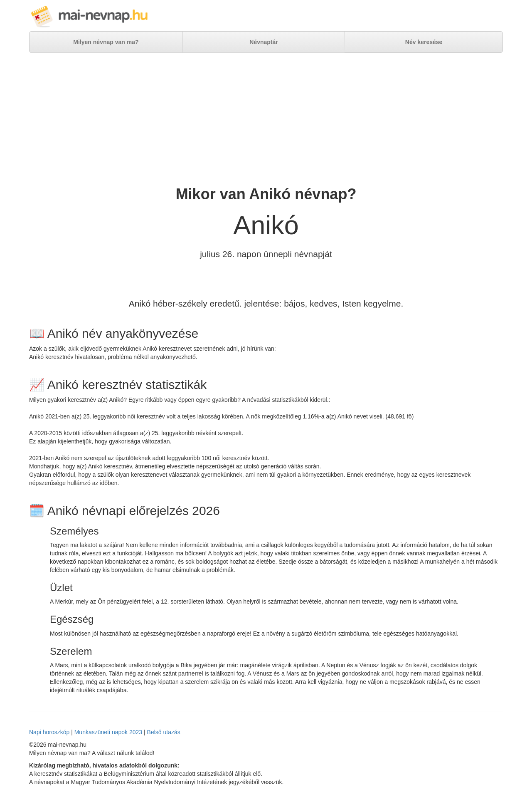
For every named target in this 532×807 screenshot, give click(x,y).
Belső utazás (164, 732)
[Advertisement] (266, 119)
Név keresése (424, 42)
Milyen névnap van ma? (106, 42)
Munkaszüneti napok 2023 (108, 732)
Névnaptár (264, 42)
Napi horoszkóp (49, 732)
